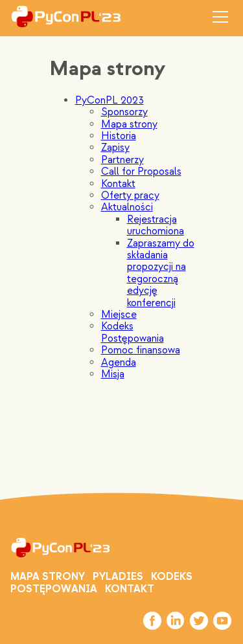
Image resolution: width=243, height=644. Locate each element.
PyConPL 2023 (110, 100)
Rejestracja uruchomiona (156, 225)
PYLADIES (118, 577)
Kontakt (118, 184)
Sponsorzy (124, 112)
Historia (119, 136)
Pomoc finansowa (141, 350)
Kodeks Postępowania (133, 332)
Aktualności (127, 207)
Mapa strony (129, 124)
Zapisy (115, 148)
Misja (113, 374)
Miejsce (119, 315)
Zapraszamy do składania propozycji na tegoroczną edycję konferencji (161, 273)
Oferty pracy (130, 195)
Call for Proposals (141, 172)
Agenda (119, 362)
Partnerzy (122, 160)
